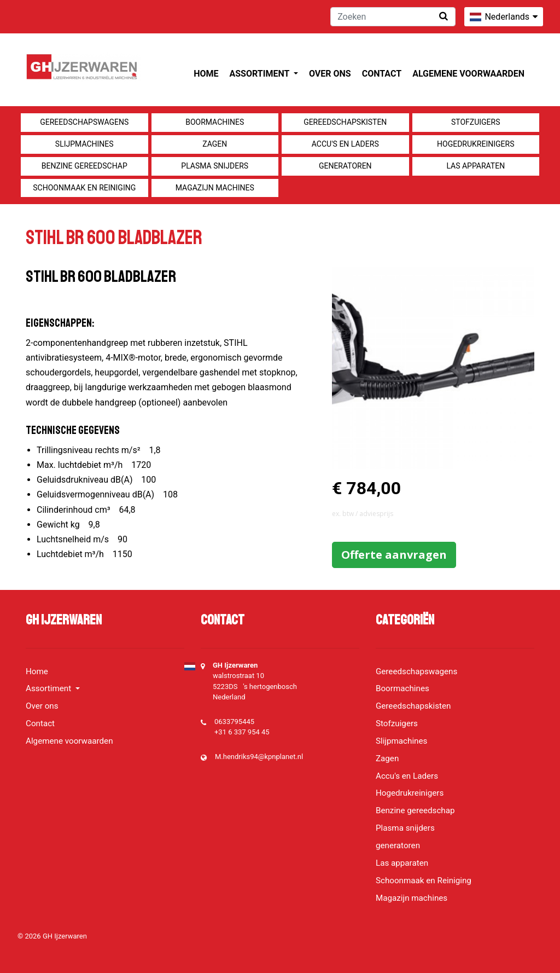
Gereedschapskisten (345, 122)
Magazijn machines (215, 188)
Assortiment (261, 74)
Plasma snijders (215, 166)
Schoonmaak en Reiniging (84, 188)
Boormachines (215, 122)
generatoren (345, 166)
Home (206, 74)
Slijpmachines (84, 144)
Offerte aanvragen (394, 555)
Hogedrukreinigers (476, 144)
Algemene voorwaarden (468, 74)
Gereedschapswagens (84, 122)
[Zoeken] (393, 17)
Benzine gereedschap (84, 166)
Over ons (330, 74)
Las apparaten (476, 166)
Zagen (215, 144)
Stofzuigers (476, 122)
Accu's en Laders (345, 144)
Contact (382, 74)
